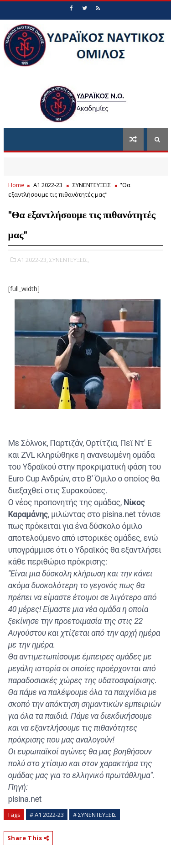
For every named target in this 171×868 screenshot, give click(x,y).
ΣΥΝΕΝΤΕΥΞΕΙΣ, (69, 260)
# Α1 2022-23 (47, 815)
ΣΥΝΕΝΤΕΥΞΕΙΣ (92, 185)
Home (16, 185)
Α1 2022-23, (33, 260)
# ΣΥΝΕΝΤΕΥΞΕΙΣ (95, 815)
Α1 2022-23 (48, 185)
